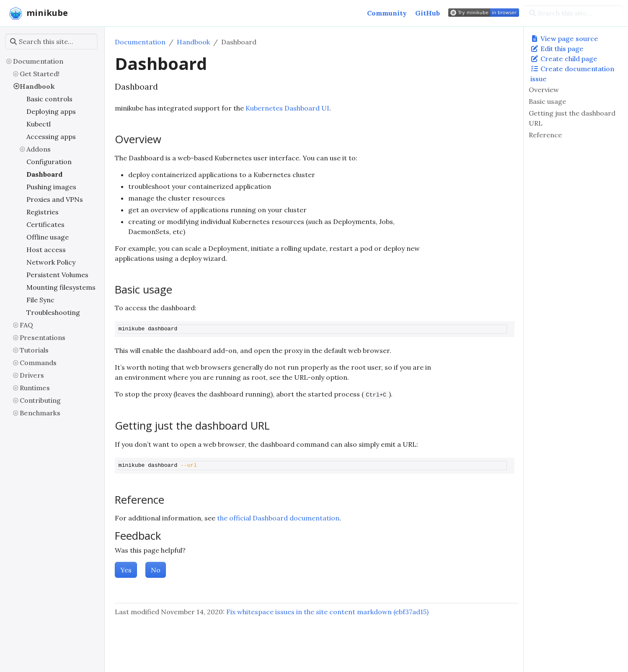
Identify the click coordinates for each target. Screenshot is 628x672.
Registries (43, 212)
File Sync (40, 300)
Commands (38, 363)
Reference (545, 135)
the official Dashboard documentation (278, 518)
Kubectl (39, 124)
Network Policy (51, 262)
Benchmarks (40, 413)
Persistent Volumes (57, 275)
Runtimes (35, 388)
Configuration (49, 162)
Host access (46, 250)
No (156, 570)
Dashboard (44, 174)
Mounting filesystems (61, 287)
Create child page (564, 59)
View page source (564, 39)
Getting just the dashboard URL (572, 118)
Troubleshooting (53, 312)
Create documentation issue (572, 74)
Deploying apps (51, 111)
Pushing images (51, 187)
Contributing (40, 400)
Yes (126, 570)
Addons (39, 149)
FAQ (26, 325)
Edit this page (557, 49)
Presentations (43, 337)
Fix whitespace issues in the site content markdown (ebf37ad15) (327, 612)
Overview (544, 90)
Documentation (38, 61)
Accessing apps (51, 136)
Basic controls (49, 99)
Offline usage (48, 237)
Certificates (45, 224)
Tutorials (34, 350)
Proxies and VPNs (55, 199)
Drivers (32, 375)
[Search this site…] (574, 13)
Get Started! (40, 74)
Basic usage (547, 101)
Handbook (37, 86)
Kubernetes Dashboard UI (287, 108)
